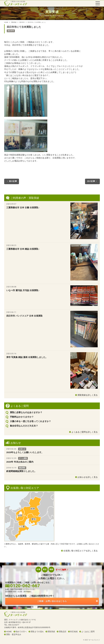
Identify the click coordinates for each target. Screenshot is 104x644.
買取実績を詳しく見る (88, 395)
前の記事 (12, 181)
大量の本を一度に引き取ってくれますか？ (30, 421)
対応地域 (74, 632)
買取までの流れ (37, 632)
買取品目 (63, 632)
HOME (6, 22)
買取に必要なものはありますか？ (26, 412)
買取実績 (14, 22)
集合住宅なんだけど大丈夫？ (24, 426)
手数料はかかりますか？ (22, 417)
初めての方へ (21, 632)
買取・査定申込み (14, 634)
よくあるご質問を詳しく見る (85, 432)
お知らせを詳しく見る (88, 477)
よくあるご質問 (88, 632)
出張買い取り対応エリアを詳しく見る (81, 551)
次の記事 (92, 181)
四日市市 (22, 22)
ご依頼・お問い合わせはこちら (52, 601)
